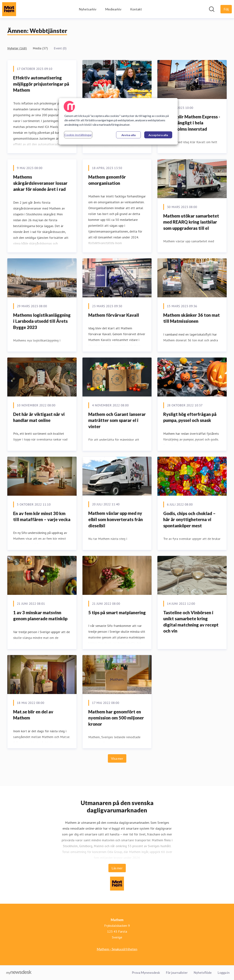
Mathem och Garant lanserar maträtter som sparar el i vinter (117, 420)
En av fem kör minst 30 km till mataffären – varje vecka (42, 516)
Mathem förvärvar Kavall (114, 315)
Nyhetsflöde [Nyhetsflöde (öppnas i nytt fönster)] (203, 972)
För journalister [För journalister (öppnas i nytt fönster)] (177, 972)
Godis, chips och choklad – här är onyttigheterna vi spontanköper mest (189, 519)
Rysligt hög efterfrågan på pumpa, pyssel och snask (190, 417)
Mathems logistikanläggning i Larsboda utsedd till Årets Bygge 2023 (42, 321)
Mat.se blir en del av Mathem (33, 715)
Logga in (224, 972)
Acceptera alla (158, 135)
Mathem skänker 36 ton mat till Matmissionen (191, 318)
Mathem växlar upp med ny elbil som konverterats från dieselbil (116, 519)
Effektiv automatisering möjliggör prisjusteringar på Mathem (41, 84)
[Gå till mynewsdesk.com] (19, 973)
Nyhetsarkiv (88, 9)
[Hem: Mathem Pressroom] (9, 9)
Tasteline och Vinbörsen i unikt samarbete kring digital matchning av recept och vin (191, 622)
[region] (118, 121)
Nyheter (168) (17, 48)
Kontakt (136, 9)
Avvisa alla (129, 135)
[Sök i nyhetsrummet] (212, 9)
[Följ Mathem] (226, 9)
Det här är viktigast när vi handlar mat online (39, 417)
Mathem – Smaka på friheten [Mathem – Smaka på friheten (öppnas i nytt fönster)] (117, 949)
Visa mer (117, 758)
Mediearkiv (113, 9)
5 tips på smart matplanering (117, 612)
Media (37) (40, 48)
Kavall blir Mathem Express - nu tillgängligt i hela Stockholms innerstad (192, 123)
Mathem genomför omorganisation (107, 180)
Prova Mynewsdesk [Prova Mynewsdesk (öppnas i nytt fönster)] (146, 972)
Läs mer (117, 868)
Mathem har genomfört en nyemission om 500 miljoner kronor (116, 718)
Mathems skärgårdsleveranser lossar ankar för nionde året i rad (40, 183)
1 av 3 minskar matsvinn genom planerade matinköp (40, 616)
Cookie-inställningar (78, 135)
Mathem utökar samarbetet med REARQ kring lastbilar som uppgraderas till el (191, 222)
